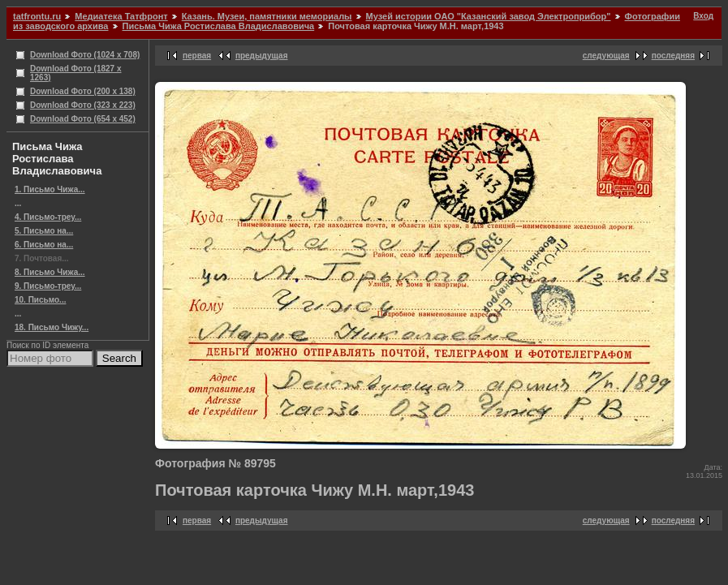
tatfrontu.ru (37, 16)
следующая (606, 56)
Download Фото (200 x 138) (83, 91)
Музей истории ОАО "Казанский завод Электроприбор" (489, 16)
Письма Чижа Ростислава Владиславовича (219, 26)
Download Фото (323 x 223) (83, 105)
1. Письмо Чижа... (50, 189)
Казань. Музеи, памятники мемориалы (267, 16)
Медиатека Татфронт (121, 16)
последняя (673, 56)
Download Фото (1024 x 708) (85, 55)
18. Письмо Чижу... (52, 327)
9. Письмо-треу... (48, 286)
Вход (703, 16)
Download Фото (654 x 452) (83, 119)
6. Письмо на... (44, 245)
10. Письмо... (40, 300)
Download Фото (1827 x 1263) (76, 73)
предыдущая (262, 56)
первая (197, 56)
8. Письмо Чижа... (50, 272)
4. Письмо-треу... (48, 217)
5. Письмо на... (44, 231)
